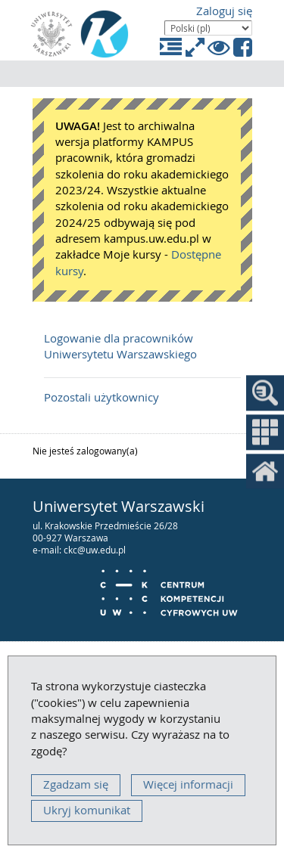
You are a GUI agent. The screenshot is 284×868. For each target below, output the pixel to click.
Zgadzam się (76, 784)
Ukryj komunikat (87, 810)
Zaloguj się (224, 11)
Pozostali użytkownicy (101, 397)
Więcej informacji (188, 784)
